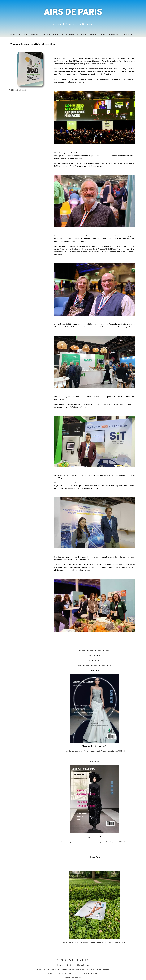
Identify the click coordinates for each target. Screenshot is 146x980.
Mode (56, 34)
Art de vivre (68, 34)
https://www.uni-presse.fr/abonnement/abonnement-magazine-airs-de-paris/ (95, 942)
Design (46, 34)
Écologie (82, 34)
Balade (93, 34)
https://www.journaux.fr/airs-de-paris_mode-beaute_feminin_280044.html (95, 751)
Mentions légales (73, 978)
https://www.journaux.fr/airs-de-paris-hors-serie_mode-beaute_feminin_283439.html (95, 842)
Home (13, 34)
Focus (103, 34)
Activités (113, 34)
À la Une (23, 34)
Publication (127, 34)
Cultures (35, 34)
